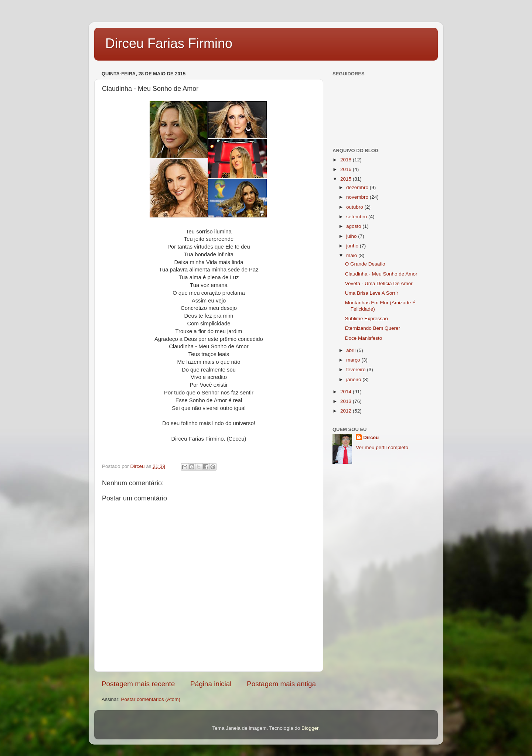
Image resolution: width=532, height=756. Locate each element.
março (354, 360)
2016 (347, 169)
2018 (347, 160)
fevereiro (357, 370)
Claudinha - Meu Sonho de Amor (381, 274)
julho (352, 236)
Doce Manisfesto (364, 338)
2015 (347, 179)
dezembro (358, 187)
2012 (347, 411)
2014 (347, 392)
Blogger (310, 728)
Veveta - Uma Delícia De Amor (379, 283)
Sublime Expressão (366, 319)
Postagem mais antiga (281, 684)
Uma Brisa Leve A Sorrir (372, 293)
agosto (354, 226)
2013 (347, 401)
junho (353, 246)
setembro (357, 217)
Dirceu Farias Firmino (169, 43)
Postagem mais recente (138, 684)
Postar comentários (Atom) (151, 699)
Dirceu (371, 437)
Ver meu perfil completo (382, 447)
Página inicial (211, 684)
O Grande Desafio (365, 264)
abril (352, 350)
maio (352, 255)
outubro (355, 207)
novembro (358, 197)
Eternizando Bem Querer (373, 328)
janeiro (354, 379)
